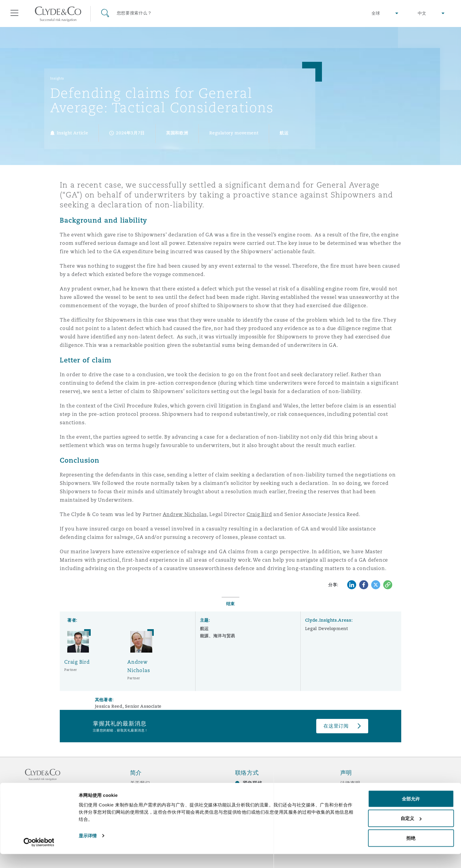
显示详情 (88, 850)
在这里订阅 (336, 726)
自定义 (411, 832)
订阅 (240, 794)
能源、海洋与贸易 (218, 636)
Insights (57, 78)
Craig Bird (259, 514)
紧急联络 (253, 783)
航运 (204, 629)
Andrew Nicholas (185, 514)
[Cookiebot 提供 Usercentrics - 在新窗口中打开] (39, 856)
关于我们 (140, 783)
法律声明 (350, 783)
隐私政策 (350, 794)
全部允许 (411, 813)
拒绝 (411, 852)
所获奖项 (140, 794)
